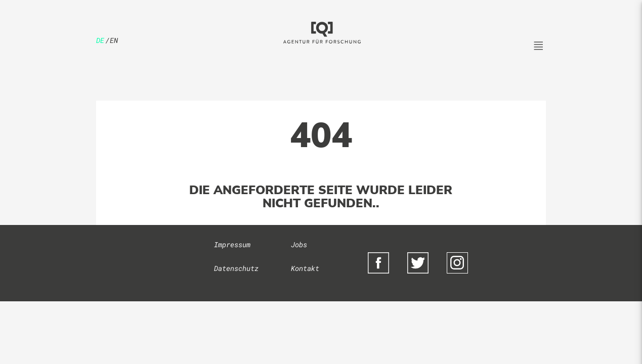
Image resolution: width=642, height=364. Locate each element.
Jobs (299, 245)
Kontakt (305, 268)
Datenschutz (236, 268)
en (114, 40)
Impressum (232, 245)
